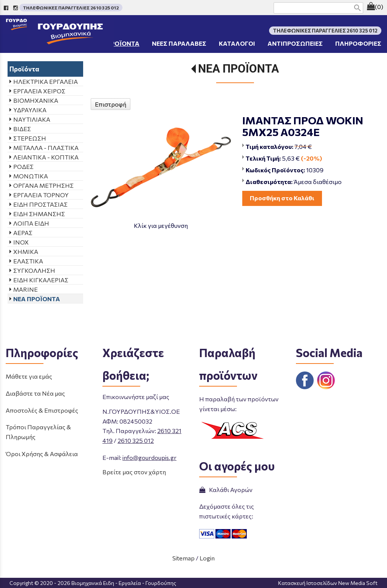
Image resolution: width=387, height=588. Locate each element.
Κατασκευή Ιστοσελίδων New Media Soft (328, 583)
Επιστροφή (111, 104)
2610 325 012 (136, 440)
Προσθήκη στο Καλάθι (282, 198)
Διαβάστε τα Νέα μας (35, 393)
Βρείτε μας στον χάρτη (134, 472)
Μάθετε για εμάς (29, 376)
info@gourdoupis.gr (149, 457)
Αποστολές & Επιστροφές (42, 410)
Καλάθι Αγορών (226, 490)
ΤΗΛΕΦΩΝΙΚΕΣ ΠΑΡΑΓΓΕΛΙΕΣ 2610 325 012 (71, 8)
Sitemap (183, 558)
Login (207, 558)
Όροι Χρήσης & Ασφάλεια (42, 454)
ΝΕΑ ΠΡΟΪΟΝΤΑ (238, 69)
